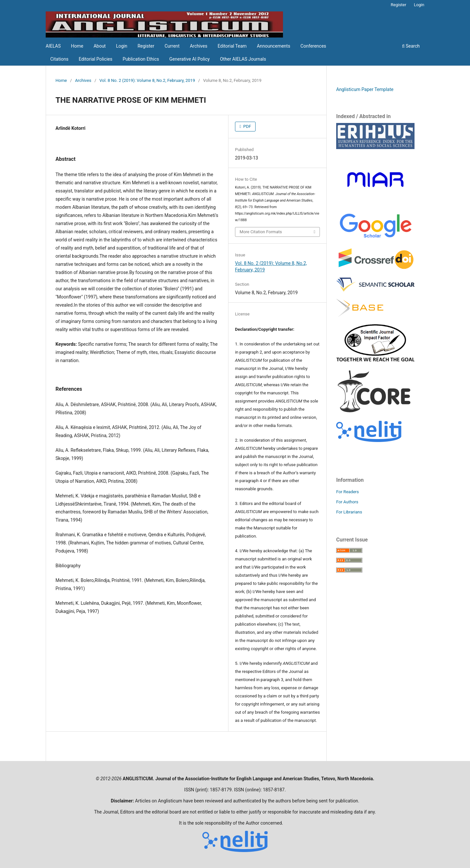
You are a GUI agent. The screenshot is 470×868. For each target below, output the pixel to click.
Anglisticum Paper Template (365, 89)
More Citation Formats (261, 232)
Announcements (274, 46)
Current (172, 46)
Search (411, 46)
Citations (59, 59)
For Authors (347, 502)
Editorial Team (232, 46)
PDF (247, 126)
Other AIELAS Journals (243, 59)
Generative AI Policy (190, 59)
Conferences (313, 46)
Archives (199, 46)
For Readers (348, 492)
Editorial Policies (95, 59)
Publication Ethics (141, 59)
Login (122, 46)
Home (77, 46)
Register (146, 46)
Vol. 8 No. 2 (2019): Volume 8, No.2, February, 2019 (147, 80)
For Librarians (349, 512)
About (100, 46)
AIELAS (53, 46)
